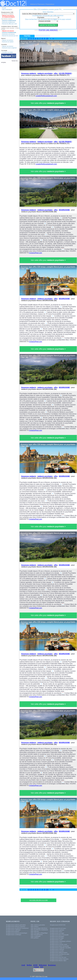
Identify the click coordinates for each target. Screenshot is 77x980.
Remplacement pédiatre (13, 931)
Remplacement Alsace (56, 932)
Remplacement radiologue (13, 930)
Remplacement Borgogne (57, 936)
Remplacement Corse (56, 943)
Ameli (23, 965)
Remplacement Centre (56, 940)
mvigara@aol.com (35, 253)
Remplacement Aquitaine (57, 930)
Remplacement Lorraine (57, 951)
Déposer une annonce (8, 40)
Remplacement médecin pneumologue (17, 933)
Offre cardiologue (36, 936)
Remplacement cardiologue (14, 935)
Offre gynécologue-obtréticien (39, 928)
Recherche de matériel (8, 42)
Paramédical (50, 4)
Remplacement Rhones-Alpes (58, 961)
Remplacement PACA (56, 956)
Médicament (43, 965)
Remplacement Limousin (57, 949)
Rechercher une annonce (8, 34)
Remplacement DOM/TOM (58, 925)
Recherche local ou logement (9, 48)
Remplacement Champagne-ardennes (61, 941)
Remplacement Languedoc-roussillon (60, 948)
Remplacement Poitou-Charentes (59, 959)
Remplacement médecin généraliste (16, 925)
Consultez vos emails (7, 52)
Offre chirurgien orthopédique (39, 933)
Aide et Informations (7, 10)
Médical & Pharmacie (37, 4)
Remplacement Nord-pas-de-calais (60, 954)
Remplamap (52, 965)
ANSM (35, 965)
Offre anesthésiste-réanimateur (39, 930)
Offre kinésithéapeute (37, 935)
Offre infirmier (35, 931)
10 (47, 39)
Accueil (4, 8)
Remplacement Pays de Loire (58, 957)
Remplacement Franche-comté (59, 944)
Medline (29, 965)
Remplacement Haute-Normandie (59, 946)
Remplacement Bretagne (57, 938)
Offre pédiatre (35, 927)
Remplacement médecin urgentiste (16, 927)
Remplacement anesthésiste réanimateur (17, 928)
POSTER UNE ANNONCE (48, 30)
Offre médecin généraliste (38, 925)
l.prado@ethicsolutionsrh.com (46, 96)
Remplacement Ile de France (58, 928)
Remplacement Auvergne (57, 933)
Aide (42, 967)
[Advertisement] (39, 895)
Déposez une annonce (8, 31)
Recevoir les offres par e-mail (9, 24)
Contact (36, 967)
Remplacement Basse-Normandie (59, 935)
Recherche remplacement (9, 22)
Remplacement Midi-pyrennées (59, 952)
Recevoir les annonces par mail (10, 36)
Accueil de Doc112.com (38, 900)
